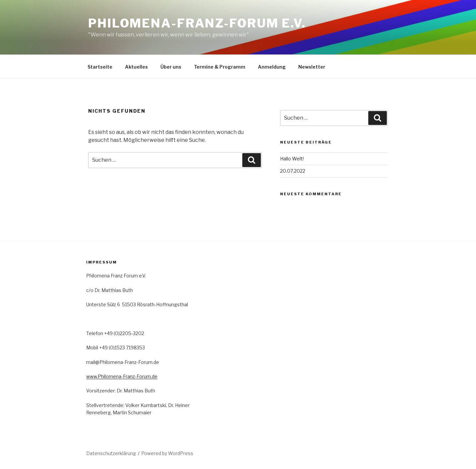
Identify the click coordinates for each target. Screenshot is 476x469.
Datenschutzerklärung (111, 453)
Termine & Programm (220, 67)
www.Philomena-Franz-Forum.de (122, 376)
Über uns (171, 67)
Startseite (100, 67)
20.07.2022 (293, 171)
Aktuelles (136, 67)
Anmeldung (272, 67)
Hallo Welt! (292, 159)
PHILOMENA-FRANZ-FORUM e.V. (197, 23)
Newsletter (312, 67)
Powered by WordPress (167, 453)
